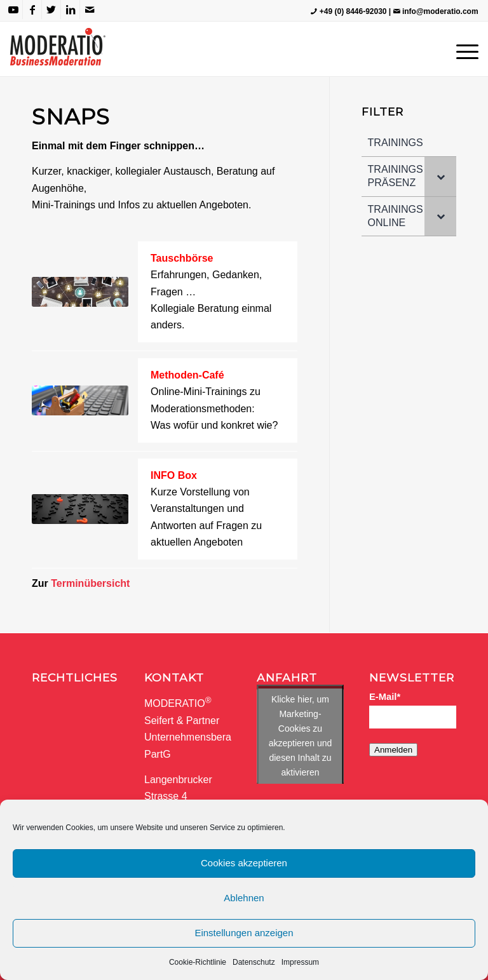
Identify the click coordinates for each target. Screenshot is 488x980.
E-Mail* (385, 697)
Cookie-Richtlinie (198, 962)
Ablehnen (244, 898)
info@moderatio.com (440, 11)
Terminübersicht (90, 583)
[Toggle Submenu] (440, 177)
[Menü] (464, 49)
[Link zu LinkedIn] (70, 10)
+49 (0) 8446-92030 (353, 11)
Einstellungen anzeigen (244, 933)
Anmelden (393, 750)
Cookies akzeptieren (244, 863)
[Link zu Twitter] (51, 10)
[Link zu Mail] (90, 10)
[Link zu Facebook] (32, 10)
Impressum (300, 962)
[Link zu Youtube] (13, 10)
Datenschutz (254, 962)
